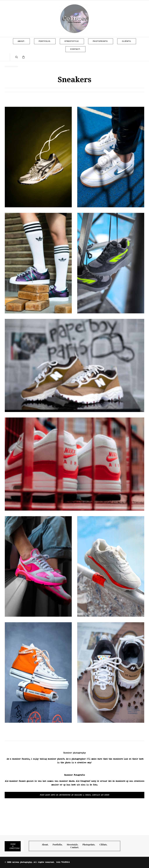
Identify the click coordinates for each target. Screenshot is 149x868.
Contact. (75, 847)
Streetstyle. (73, 845)
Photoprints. (89, 845)
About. (45, 845)
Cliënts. (103, 845)
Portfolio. (58, 845)
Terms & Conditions (14, 846)
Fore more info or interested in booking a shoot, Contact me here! (75, 795)
